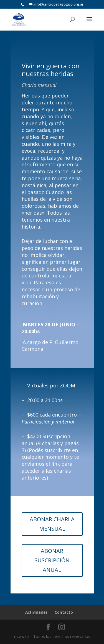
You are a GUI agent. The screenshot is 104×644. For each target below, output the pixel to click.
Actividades (36, 612)
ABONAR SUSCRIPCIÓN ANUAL (52, 560)
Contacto (64, 612)
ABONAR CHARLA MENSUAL (52, 524)
